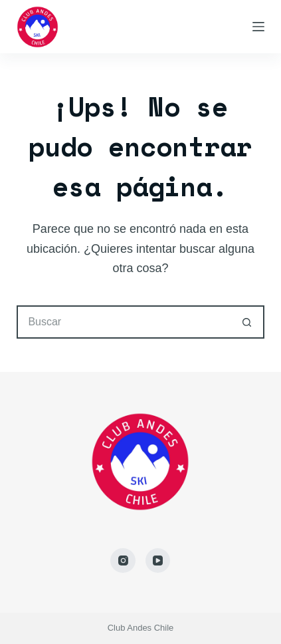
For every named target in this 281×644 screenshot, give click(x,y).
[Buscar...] (124, 322)
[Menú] (258, 27)
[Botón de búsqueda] (248, 322)
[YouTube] (158, 561)
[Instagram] (123, 561)
